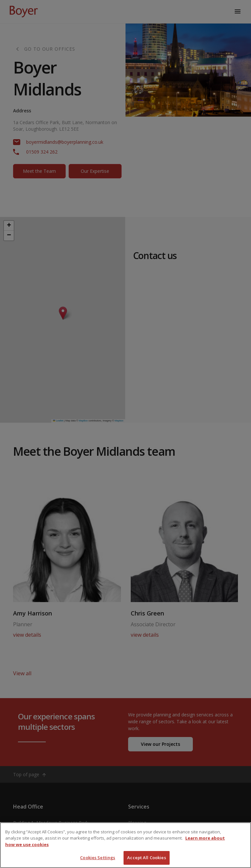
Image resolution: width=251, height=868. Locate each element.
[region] (125, 845)
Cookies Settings (98, 858)
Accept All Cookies (146, 858)
